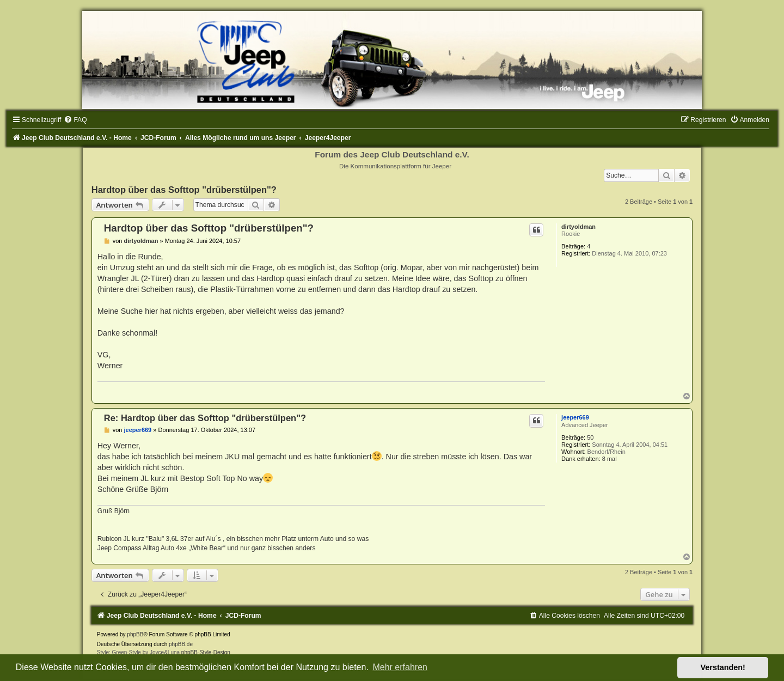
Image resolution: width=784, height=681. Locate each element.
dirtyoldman (578, 227)
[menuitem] (75, 120)
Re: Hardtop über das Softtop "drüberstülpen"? (205, 418)
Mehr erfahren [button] (400, 667)
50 (590, 437)
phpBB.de (181, 644)
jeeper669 (575, 417)
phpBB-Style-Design (206, 652)
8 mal (610, 459)
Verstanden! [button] (723, 667)
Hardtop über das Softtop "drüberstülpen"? (184, 190)
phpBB (135, 634)
